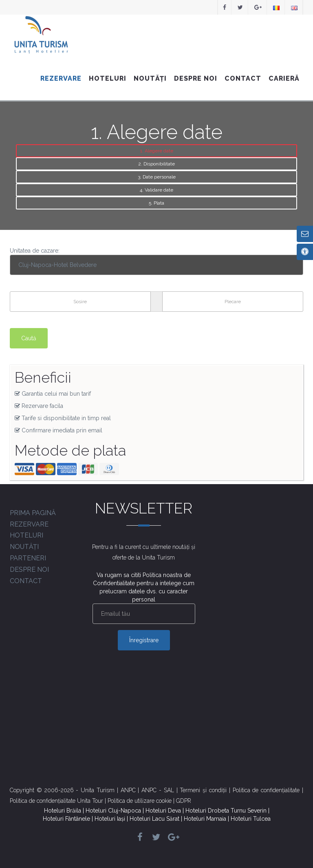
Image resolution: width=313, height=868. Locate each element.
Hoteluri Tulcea (251, 819)
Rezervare (61, 78)
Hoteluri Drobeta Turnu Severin (226, 811)
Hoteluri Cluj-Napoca (113, 811)
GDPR (184, 801)
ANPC (128, 790)
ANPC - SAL (158, 790)
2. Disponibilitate (156, 164)
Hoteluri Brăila (63, 811)
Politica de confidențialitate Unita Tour (56, 801)
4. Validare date (156, 190)
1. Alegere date (157, 151)
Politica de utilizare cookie (140, 801)
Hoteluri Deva (163, 811)
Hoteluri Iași (110, 819)
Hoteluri (108, 78)
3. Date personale (157, 177)
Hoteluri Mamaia (205, 819)
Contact (243, 78)
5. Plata (156, 203)
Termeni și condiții (203, 790)
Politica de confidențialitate (266, 790)
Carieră (284, 78)
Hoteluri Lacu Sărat (154, 819)
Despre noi (196, 78)
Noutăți (150, 78)
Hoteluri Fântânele (66, 819)
